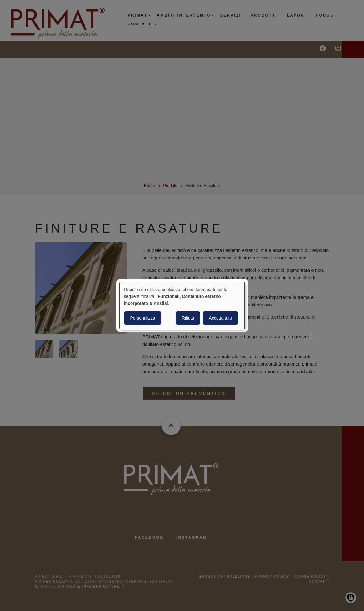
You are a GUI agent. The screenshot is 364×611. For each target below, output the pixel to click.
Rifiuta (188, 318)
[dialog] (182, 305)
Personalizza (143, 318)
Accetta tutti (220, 318)
